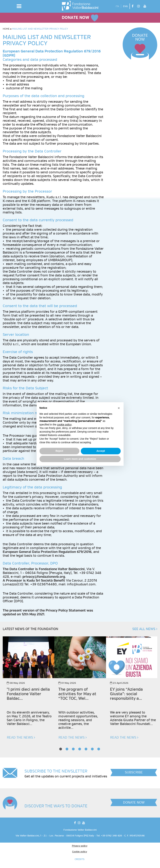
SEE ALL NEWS (145, 629)
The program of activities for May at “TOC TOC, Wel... (77, 694)
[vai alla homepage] (80, 6)
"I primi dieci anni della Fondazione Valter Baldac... (28, 694)
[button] (19, 6)
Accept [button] (101, 451)
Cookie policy (80, 852)
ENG (125, 6)
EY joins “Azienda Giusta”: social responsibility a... (126, 694)
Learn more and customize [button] (80, 459)
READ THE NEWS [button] (21, 737)
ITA (117, 6)
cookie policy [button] (64, 425)
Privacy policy (80, 846)
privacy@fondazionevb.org (44, 577)
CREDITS (80, 859)
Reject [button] (59, 451)
